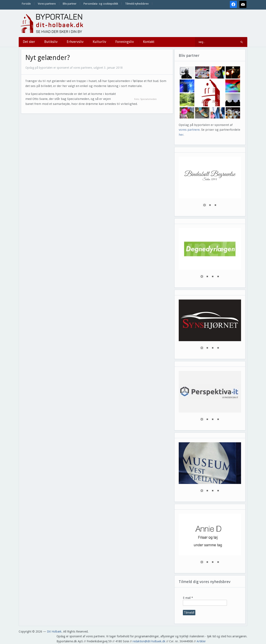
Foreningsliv (125, 42)
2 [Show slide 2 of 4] (207, 277)
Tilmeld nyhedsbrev (137, 4)
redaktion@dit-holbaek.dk (149, 641)
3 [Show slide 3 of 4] (213, 277)
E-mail (188, 598)
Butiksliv (51, 42)
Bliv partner (70, 4)
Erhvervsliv (75, 42)
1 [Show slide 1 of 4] (202, 277)
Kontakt (149, 42)
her (181, 135)
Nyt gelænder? (48, 58)
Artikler (201, 641)
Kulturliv (99, 42)
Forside (26, 4)
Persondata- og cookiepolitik (101, 4)
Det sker (29, 42)
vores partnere (189, 130)
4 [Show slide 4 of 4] (218, 277)
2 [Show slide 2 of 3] (210, 205)
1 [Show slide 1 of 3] (204, 205)
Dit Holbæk (54, 632)
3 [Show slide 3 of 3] (215, 205)
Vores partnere (47, 4)
